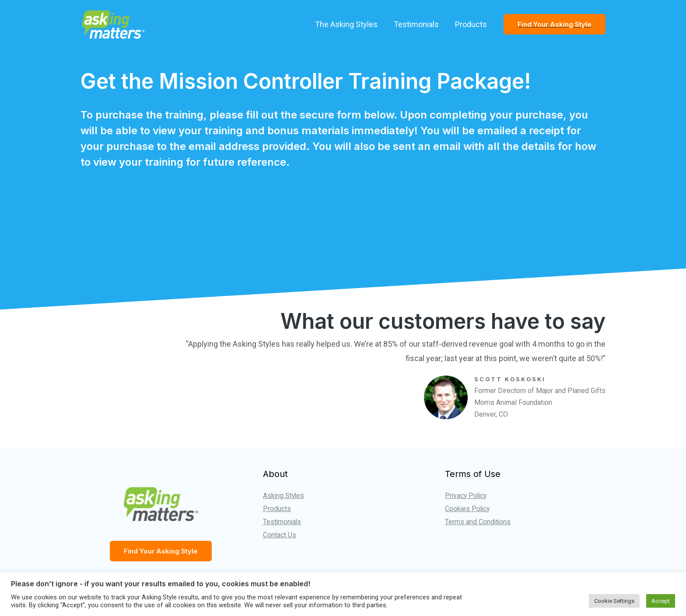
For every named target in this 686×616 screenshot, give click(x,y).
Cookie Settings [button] (614, 601)
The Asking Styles (347, 24)
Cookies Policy (468, 509)
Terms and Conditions (478, 521)
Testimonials (417, 24)
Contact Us (280, 534)
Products (471, 24)
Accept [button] (661, 601)
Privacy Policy (467, 496)
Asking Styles (284, 496)
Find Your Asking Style (161, 551)
